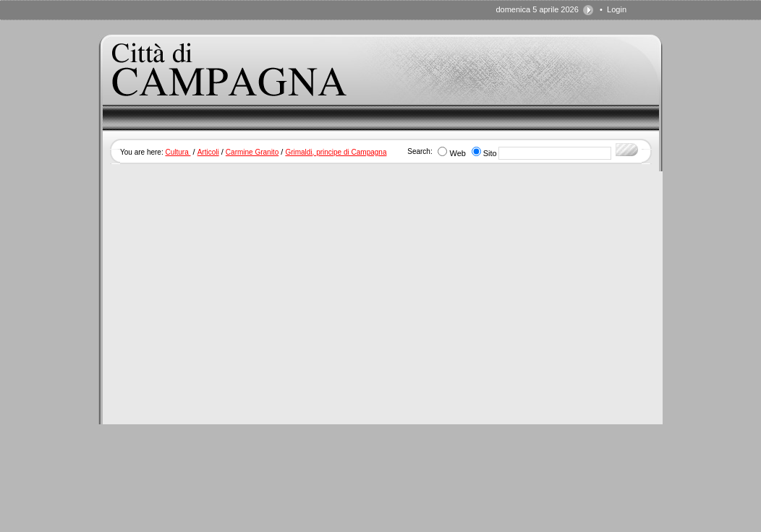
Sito (490, 153)
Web (457, 153)
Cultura (178, 152)
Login (617, 9)
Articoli (208, 152)
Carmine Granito (252, 152)
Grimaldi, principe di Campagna (336, 152)
